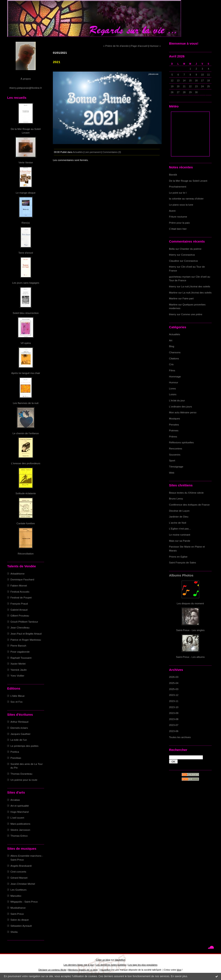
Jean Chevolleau (20, 627)
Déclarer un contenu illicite (52, 970)
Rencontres (176, 448)
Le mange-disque (26, 193)
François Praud (19, 604)
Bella (172, 249)
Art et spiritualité (20, 806)
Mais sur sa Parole (180, 541)
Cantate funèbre (26, 523)
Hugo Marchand (20, 812)
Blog (172, 346)
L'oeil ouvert (17, 818)
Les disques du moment (190, 603)
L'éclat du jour (177, 400)
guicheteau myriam (180, 277)
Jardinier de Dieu (179, 517)
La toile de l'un (19, 740)
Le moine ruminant (180, 535)
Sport (172, 460)
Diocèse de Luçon (179, 511)
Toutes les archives (180, 737)
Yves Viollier (17, 676)
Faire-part (188, 298)
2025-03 (174, 689)
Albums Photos (181, 575)
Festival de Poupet (21, 597)
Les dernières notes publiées (111, 965)
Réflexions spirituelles (181, 442)
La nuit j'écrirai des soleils (196, 286)
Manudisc (16, 896)
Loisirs (173, 394)
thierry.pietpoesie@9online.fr (26, 88)
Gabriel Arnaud (19, 610)
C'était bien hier (178, 229)
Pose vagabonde (20, 652)
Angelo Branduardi (21, 866)
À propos (26, 79)
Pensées (174, 425)
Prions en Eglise (178, 557)
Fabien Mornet (19, 585)
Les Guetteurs (18, 890)
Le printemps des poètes (24, 746)
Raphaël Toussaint (21, 658)
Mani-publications (20, 824)
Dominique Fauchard (22, 579)
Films (172, 370)
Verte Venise (26, 162)
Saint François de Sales (182, 562)
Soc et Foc (17, 702)
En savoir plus (179, 976)
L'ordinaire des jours (180, 406)
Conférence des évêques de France (189, 505)
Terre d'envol (26, 253)
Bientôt (173, 175)
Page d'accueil (139, 46)
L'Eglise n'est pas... (180, 529)
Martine (173, 292)
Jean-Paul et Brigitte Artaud (26, 634)
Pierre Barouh (18, 646)
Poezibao (16, 758)
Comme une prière (192, 314)
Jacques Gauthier (20, 734)
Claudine (174, 261)
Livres (172, 388)
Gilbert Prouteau (20, 616)
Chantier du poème (191, 249)
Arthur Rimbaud (19, 722)
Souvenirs (175, 455)
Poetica (15, 752)
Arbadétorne (18, 574)
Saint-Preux (17, 914)
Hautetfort (120, 960)
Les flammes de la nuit (26, 403)
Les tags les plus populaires (143, 965)
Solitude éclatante (26, 493)
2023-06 (174, 731)
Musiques (174, 418)
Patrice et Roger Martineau (26, 640)
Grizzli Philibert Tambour (24, 622)
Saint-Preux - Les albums (190, 657)
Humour (174, 382)
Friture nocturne (178, 217)
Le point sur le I (178, 193)
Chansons (175, 352)
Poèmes (174, 430)
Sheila (14, 932)
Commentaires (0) (112, 152)
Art (171, 340)
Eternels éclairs (19, 728)
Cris (171, 364)
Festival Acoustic (20, 592)
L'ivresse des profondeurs (26, 463)
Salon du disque (20, 920)
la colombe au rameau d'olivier (186, 199)
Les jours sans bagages (26, 283)
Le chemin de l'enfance (26, 433)
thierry (173, 255)
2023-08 (174, 719)
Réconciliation (26, 554)
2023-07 (174, 725)
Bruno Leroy (176, 498)
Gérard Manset (19, 878)
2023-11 (174, 701)
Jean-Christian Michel (23, 884)
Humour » (155, 46)
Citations (174, 358)
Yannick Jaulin (19, 670)
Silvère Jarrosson (20, 830)
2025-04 (174, 683)
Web (172, 473)
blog (179, 970)
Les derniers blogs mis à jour (79, 965)
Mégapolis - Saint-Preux (24, 902)
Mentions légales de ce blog (83, 970)
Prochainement (178, 187)
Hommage (175, 376)
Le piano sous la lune (181, 205)
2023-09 (174, 713)
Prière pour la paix (179, 223)
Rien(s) (26, 223)
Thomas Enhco (19, 836)
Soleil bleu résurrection (26, 313)
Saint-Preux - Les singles (190, 630)
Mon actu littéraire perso (183, 412)
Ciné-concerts (18, 872)
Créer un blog (103, 960)
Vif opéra (26, 343)
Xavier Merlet (18, 664)
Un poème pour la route (24, 780)
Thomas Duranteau (21, 774)
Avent (172, 211)
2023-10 (174, 707)
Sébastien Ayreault (21, 926)
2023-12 (174, 695)
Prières (173, 436)
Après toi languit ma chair (26, 373)
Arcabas (15, 800)
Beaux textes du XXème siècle (186, 493)
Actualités (175, 334)
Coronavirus (188, 255)
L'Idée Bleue (18, 696)
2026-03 (174, 677)
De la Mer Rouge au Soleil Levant (188, 181)
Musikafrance (18, 908)
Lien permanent (93, 152)
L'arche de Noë (178, 523)
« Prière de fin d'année (116, 46)
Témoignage (176, 467)
